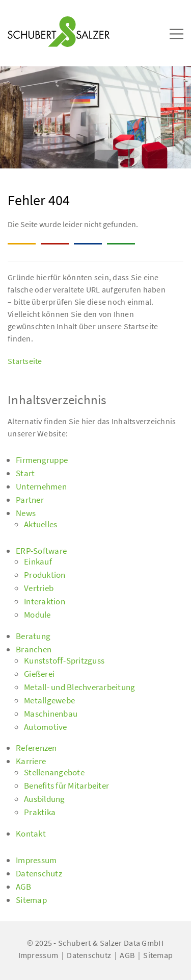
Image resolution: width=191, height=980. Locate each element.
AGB (127, 955)
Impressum (38, 955)
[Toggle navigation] (22, 11)
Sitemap (158, 955)
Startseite (25, 361)
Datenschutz (89, 955)
